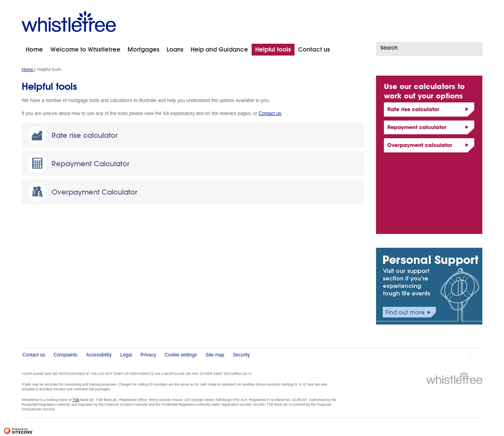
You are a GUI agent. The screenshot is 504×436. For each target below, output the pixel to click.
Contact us (270, 113)
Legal (126, 355)
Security (241, 355)
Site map (215, 355)
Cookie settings (181, 355)
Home (28, 69)
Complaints (65, 355)
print (462, 357)
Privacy (148, 355)
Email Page (479, 357)
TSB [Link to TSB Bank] (76, 400)
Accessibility (99, 355)
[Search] (425, 48)
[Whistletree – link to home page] (69, 21)
